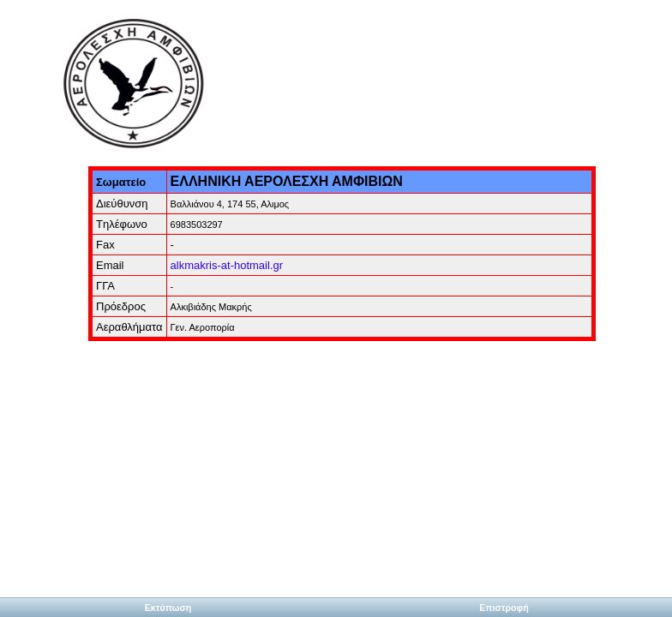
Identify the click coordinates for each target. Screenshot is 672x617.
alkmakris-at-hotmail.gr (227, 265)
